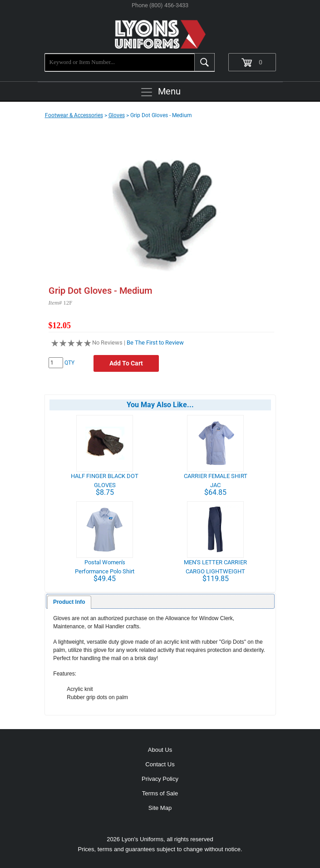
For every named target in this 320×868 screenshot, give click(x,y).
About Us (160, 750)
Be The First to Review (155, 343)
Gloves (117, 115)
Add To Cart (126, 363)
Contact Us (160, 764)
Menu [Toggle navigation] (160, 92)
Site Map (160, 808)
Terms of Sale (160, 793)
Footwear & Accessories (74, 115)
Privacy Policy (160, 779)
